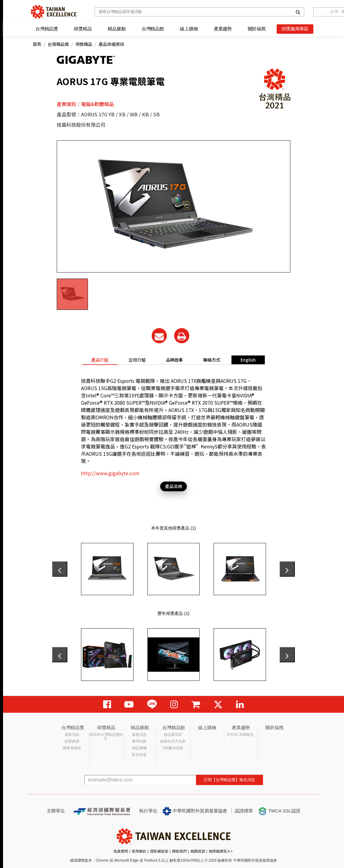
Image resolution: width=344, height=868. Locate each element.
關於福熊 (257, 29)
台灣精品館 (153, 29)
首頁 (37, 44)
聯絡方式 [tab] (212, 360)
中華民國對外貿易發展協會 (195, 811)
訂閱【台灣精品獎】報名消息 (229, 780)
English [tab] (248, 360)
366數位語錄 (173, 748)
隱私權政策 (159, 851)
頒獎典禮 (72, 741)
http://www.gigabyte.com (110, 473)
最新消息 (139, 735)
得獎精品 (83, 29)
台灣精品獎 (47, 29)
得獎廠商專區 (295, 29)
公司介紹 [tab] (137, 360)
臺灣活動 (139, 741)
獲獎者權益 (72, 748)
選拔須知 (72, 735)
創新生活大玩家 (173, 741)
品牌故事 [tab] (174, 360)
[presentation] (60, 569)
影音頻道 (139, 755)
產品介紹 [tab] (100, 360)
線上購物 (189, 29)
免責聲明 (121, 851)
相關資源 (198, 851)
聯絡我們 (179, 851)
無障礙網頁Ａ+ (221, 851)
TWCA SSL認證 (279, 811)
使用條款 (139, 851)
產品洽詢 (174, 486)
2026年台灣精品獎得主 (106, 736)
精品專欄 (139, 748)
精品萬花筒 (173, 735)
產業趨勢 (223, 29)
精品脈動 (117, 29)
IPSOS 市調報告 (240, 735)
